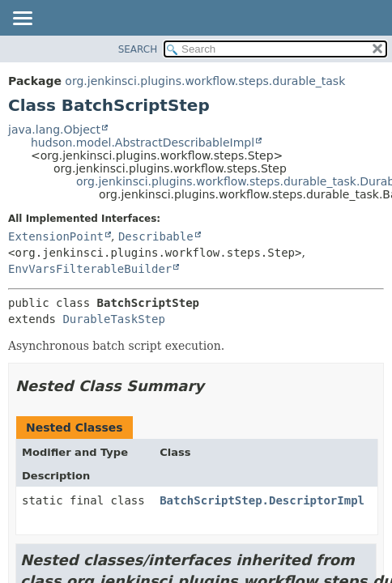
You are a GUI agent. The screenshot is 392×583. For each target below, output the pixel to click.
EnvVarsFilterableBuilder (90, 269)
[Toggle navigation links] (22, 19)
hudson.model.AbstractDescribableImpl (143, 143)
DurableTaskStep (113, 319)
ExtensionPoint (56, 236)
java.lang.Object (54, 130)
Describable (156, 236)
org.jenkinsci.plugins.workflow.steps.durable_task (205, 81)
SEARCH (138, 49)
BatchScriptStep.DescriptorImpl (262, 500)
